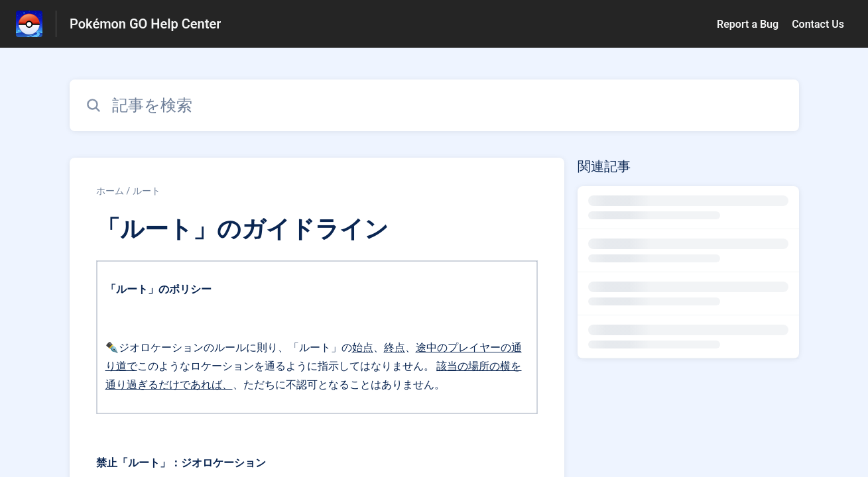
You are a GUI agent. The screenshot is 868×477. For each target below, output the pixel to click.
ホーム (110, 191)
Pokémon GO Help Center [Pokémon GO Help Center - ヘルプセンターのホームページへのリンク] (145, 24)
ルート (147, 191)
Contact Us (818, 24)
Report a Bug (748, 24)
